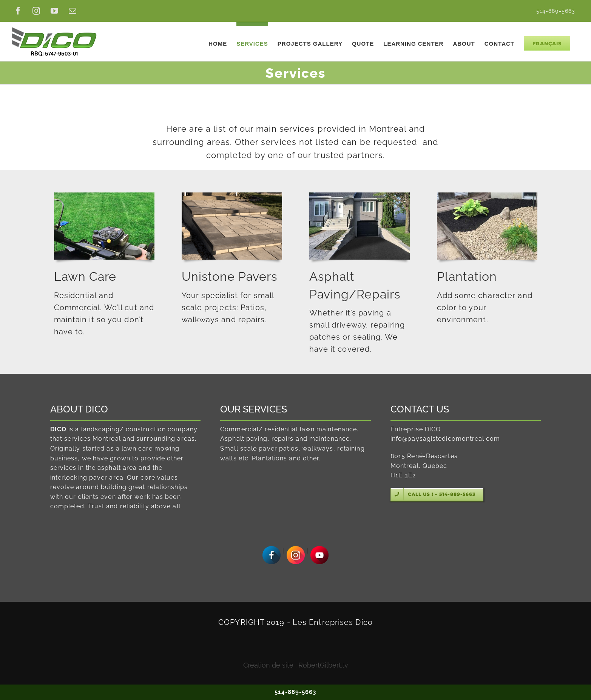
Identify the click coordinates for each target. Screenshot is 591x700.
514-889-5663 (295, 692)
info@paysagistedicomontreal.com (445, 439)
